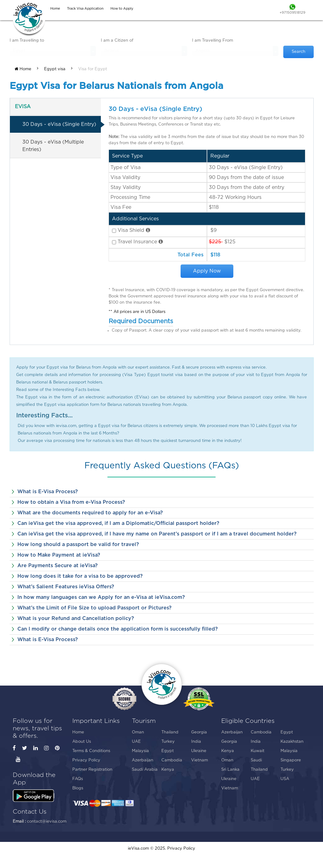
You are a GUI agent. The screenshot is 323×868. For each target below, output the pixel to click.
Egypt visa (55, 69)
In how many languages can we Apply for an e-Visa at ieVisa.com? (101, 597)
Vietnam (200, 760)
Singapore (291, 760)
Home (23, 69)
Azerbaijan (143, 760)
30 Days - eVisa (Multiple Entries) (53, 146)
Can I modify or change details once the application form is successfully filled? (118, 629)
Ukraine (199, 751)
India (196, 742)
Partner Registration (92, 770)
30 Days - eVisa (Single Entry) (59, 124)
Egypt (168, 751)
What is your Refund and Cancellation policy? (76, 618)
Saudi (256, 760)
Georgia (199, 732)
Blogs (78, 788)
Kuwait (258, 751)
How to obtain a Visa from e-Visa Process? (71, 502)
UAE (136, 742)
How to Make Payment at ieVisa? (59, 555)
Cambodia (172, 760)
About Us (82, 742)
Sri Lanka (230, 770)
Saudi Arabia (145, 770)
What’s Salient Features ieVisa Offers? (66, 587)
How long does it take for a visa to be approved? (80, 576)
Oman (138, 732)
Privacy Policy (86, 760)
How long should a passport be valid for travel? (78, 544)
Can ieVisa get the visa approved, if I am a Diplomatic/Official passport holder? (118, 523)
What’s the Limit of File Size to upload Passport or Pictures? (94, 608)
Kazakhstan (292, 742)
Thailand (170, 732)
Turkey (168, 742)
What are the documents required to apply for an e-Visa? (90, 513)
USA (285, 779)
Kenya (168, 770)
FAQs (78, 779)
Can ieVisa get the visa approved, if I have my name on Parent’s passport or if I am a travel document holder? (157, 534)
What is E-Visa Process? (48, 492)
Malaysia (140, 751)
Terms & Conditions (91, 751)
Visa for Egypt (93, 69)
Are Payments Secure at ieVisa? (58, 566)
